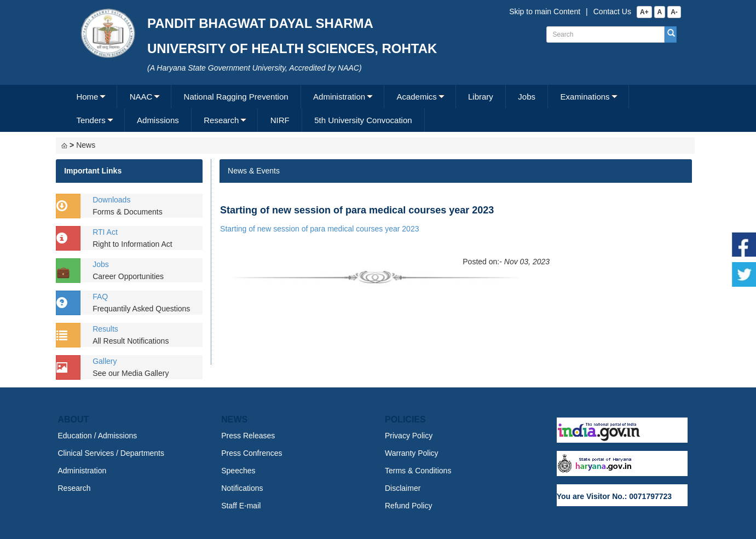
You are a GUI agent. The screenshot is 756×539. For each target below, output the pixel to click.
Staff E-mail (241, 506)
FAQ (100, 297)
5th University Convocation (363, 120)
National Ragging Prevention (236, 97)
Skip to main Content (545, 11)
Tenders (91, 120)
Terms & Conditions (418, 471)
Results (105, 329)
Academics (416, 97)
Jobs (527, 97)
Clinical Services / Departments (111, 453)
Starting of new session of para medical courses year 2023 (319, 229)
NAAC (141, 97)
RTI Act (105, 232)
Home (87, 97)
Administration (339, 97)
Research (221, 120)
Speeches (238, 471)
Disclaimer (403, 488)
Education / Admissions (98, 436)
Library (481, 97)
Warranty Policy (412, 453)
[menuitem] (91, 97)
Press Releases (248, 436)
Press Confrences (252, 453)
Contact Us (612, 11)
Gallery (105, 361)
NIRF (280, 120)
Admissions (158, 120)
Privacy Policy (409, 436)
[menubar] (377, 108)
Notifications (242, 488)
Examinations (585, 97)
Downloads (111, 200)
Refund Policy (408, 506)
